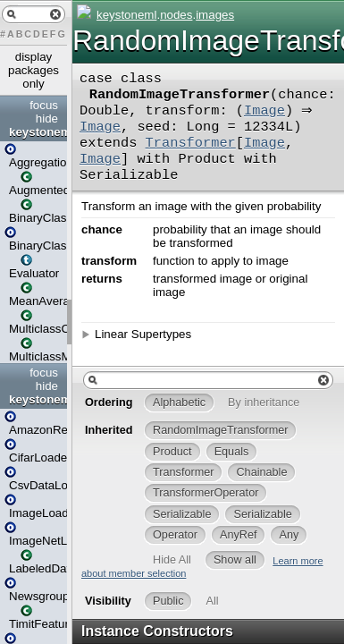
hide (47, 119)
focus (44, 105)
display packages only (34, 70)
